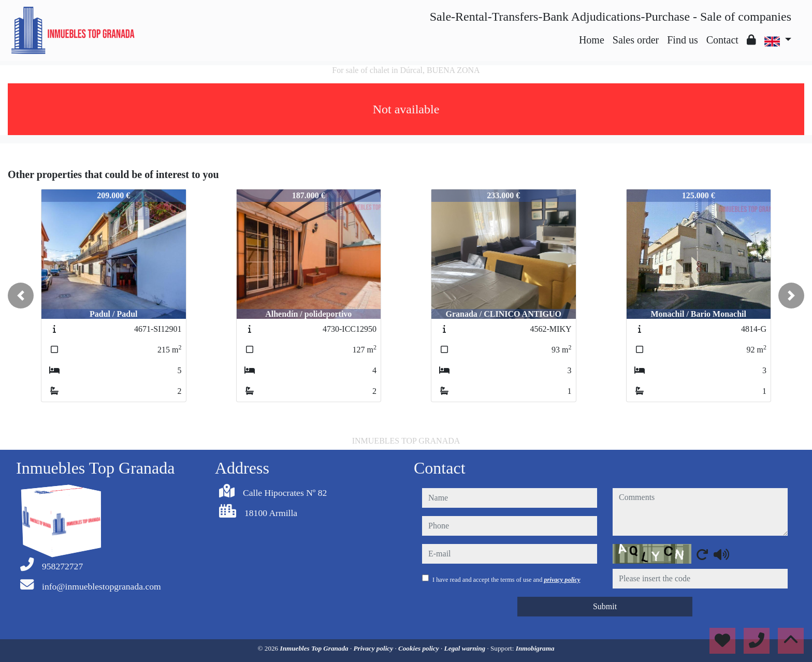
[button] (21, 296)
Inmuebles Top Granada (315, 648)
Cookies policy (419, 648)
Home (592, 40)
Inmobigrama (535, 648)
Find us (682, 40)
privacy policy (562, 580)
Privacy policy (374, 648)
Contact (722, 40)
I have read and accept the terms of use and (506, 580)
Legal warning (466, 648)
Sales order (636, 40)
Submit (605, 606)
